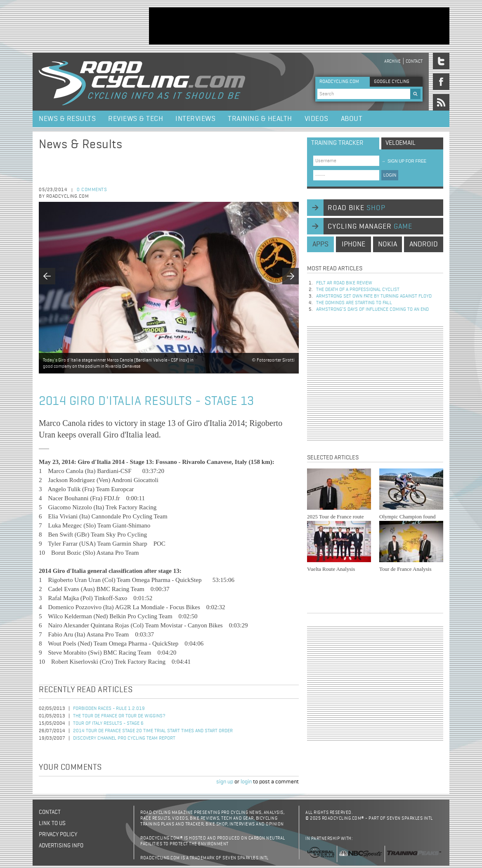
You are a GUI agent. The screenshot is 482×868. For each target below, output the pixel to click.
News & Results (67, 119)
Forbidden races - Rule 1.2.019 (109, 709)
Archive (392, 61)
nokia (387, 244)
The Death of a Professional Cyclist (358, 290)
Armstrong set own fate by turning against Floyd (374, 296)
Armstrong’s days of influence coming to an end (372, 310)
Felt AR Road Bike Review (344, 283)
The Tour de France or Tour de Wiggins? (119, 716)
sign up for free (404, 161)
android (424, 244)
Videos (317, 119)
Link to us (52, 823)
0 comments (92, 190)
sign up (225, 782)
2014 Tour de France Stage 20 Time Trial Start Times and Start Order (153, 731)
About (352, 119)
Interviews (195, 119)
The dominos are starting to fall (354, 303)
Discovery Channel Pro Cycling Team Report (124, 738)
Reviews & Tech (136, 119)
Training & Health (260, 119)
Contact (414, 61)
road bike (357, 208)
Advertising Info (61, 846)
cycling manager (370, 227)
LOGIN (390, 175)
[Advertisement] (299, 26)
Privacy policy (58, 835)
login (246, 782)
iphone (353, 244)
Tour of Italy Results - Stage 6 (108, 724)
